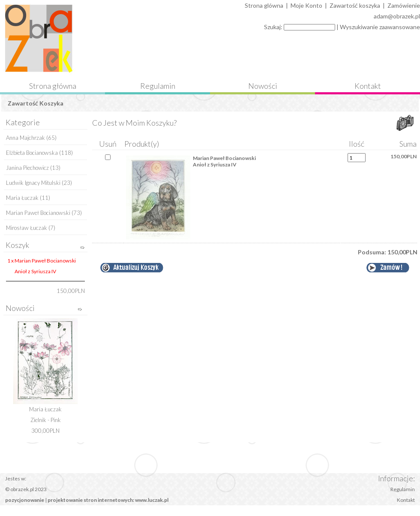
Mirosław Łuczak (27, 228)
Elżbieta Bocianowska (32, 153)
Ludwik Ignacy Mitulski (33, 183)
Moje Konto (306, 5)
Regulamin (158, 86)
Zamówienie (404, 5)
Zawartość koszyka (355, 5)
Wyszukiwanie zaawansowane (380, 27)
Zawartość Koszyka (36, 103)
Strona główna (53, 86)
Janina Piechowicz (27, 168)
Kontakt (368, 86)
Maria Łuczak (22, 198)
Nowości (263, 86)
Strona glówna (264, 5)
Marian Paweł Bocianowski (38, 213)
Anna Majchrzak (25, 138)
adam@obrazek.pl (397, 16)
